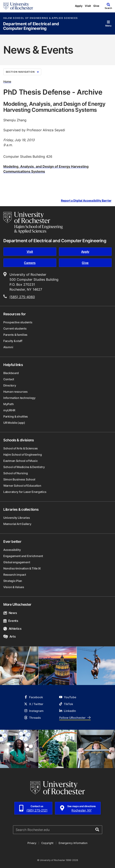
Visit (88, 6)
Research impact (15, 575)
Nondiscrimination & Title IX (22, 568)
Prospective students (18, 322)
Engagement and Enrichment (23, 556)
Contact (9, 379)
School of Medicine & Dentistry (24, 467)
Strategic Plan (13, 581)
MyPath (8, 404)
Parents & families (15, 335)
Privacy (32, 843)
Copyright (47, 843)
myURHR (9, 410)
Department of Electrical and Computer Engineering (31, 26)
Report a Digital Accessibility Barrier (86, 201)
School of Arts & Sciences (21, 448)
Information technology (19, 398)
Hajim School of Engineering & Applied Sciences (40, 18)
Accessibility (12, 550)
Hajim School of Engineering (23, 454)
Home (7, 81)
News (10, 613)
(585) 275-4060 (22, 297)
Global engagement (17, 562)
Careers (30, 263)
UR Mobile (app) (14, 423)
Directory (10, 385)
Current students (15, 328)
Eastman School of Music (21, 461)
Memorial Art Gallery (17, 524)
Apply (79, 6)
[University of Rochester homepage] (18, 6)
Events (11, 621)
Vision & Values (14, 587)
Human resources (15, 392)
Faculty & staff (13, 341)
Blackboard (11, 373)
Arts (9, 636)
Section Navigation (22, 72)
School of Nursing (15, 473)
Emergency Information (73, 843)
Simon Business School (19, 479)
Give (96, 6)
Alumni (8, 347)
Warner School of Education (22, 486)
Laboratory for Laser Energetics (25, 492)
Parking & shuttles (16, 416)
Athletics (12, 629)
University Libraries (17, 518)
